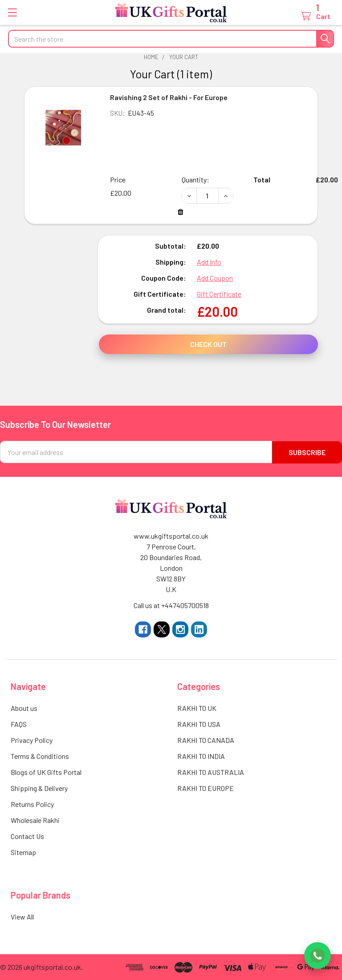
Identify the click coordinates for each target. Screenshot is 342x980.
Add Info (209, 262)
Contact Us (27, 836)
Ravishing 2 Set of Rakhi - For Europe (169, 97)
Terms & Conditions (40, 756)
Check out (208, 344)
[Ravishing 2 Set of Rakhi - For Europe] (208, 196)
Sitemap (23, 852)
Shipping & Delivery (39, 788)
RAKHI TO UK (197, 708)
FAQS (19, 724)
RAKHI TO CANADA (206, 740)
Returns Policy (32, 804)
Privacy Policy (32, 740)
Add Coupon (215, 278)
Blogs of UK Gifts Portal (46, 772)
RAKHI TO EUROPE (206, 788)
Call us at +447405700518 (171, 605)
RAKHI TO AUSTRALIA (211, 772)
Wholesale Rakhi (35, 820)
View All (22, 916)
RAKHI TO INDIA (201, 756)
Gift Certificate (219, 294)
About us (24, 708)
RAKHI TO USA (199, 724)
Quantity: (195, 179)
